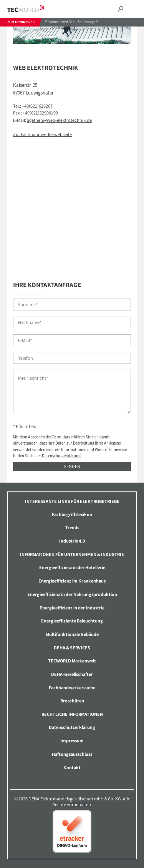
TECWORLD (32, 9)
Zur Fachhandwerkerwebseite (42, 134)
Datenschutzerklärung (61, 456)
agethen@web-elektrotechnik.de (59, 120)
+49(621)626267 (37, 106)
